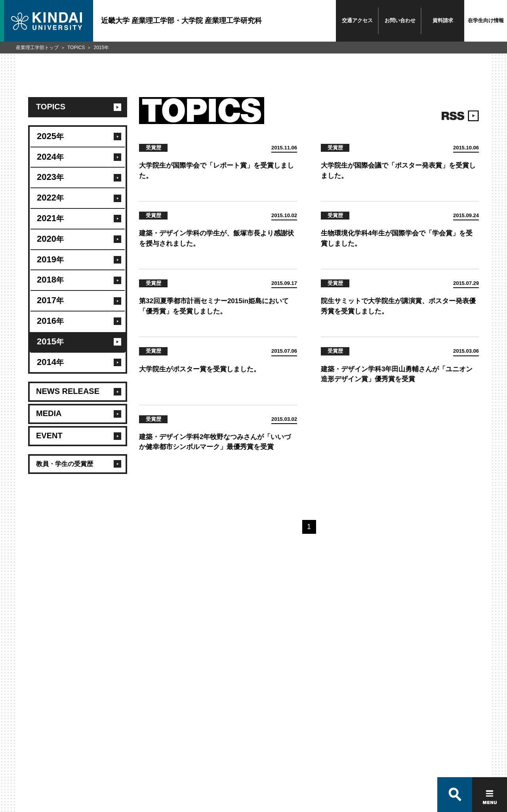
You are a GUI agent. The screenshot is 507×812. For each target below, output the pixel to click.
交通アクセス (357, 20)
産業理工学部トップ (37, 48)
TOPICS (76, 48)
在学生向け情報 (486, 20)
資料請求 (443, 20)
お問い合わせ (400, 20)
